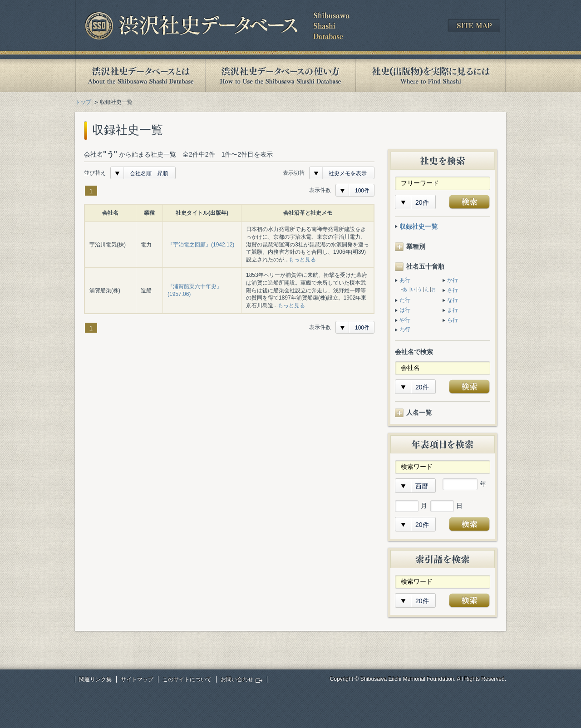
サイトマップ (137, 679)
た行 (405, 300)
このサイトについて (187, 679)
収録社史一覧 (419, 226)
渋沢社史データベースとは (140, 76)
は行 (405, 310)
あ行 (405, 280)
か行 (453, 280)
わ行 (405, 330)
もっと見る (302, 260)
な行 (453, 300)
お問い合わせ (237, 679)
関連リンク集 (95, 679)
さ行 (453, 290)
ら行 (453, 320)
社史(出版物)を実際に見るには (431, 76)
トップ (83, 102)
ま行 (453, 310)
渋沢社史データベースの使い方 (281, 76)
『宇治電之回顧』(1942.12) (201, 245)
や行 (405, 320)
